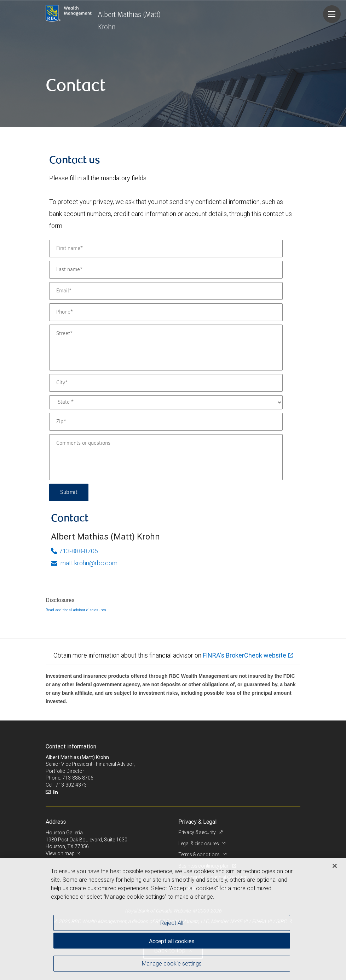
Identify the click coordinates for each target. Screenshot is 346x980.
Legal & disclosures (199, 844)
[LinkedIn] (56, 792)
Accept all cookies (172, 941)
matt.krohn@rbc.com (84, 563)
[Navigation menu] (332, 14)
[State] (166, 402)
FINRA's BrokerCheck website (244, 655)
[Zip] (166, 422)
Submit (69, 492)
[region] (173, 919)
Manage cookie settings (172, 963)
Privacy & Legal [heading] (197, 822)
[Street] (166, 348)
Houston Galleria (64, 833)
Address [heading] (56, 822)
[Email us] (49, 792)
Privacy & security (198, 832)
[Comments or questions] (166, 457)
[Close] (335, 866)
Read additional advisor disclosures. (76, 610)
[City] (166, 383)
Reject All (172, 923)
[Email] (166, 291)
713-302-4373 (71, 785)
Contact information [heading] (71, 746)
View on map (60, 853)
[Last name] (166, 270)
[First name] (166, 249)
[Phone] (166, 312)
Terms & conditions (200, 854)
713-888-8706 (74, 551)
